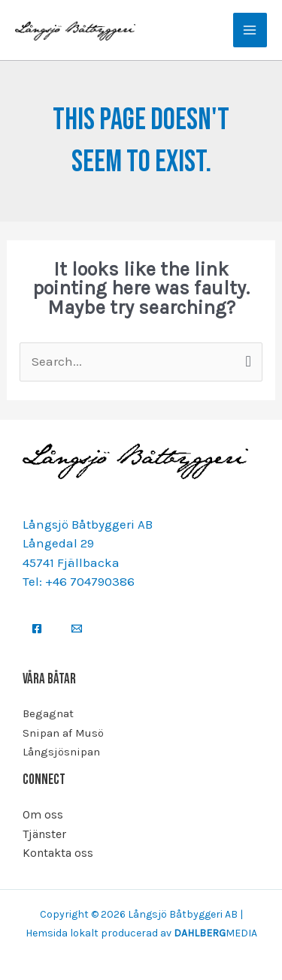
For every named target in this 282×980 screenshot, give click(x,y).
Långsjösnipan (61, 752)
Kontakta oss (58, 853)
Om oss (43, 814)
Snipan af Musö (63, 733)
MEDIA (215, 933)
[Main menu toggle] (250, 30)
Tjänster (44, 834)
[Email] (77, 629)
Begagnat (48, 713)
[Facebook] (37, 629)
